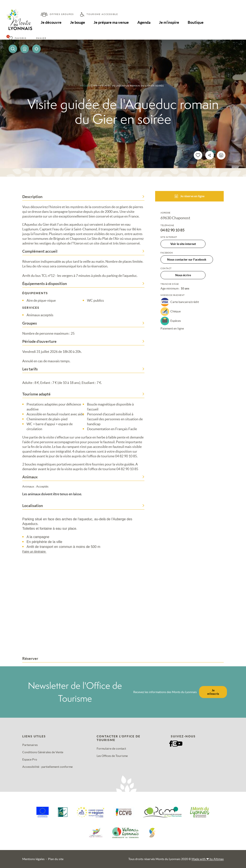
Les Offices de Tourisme (112, 756)
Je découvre (51, 22)
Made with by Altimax (208, 859)
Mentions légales (33, 859)
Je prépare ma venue (111, 22)
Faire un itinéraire (36, 552)
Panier (41, 38)
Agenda (144, 22)
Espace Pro (30, 759)
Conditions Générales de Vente (43, 752)
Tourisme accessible (102, 14)
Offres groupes (62, 14)
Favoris (21, 38)
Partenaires (30, 745)
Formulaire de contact (111, 749)
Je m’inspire (169, 22)
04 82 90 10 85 (172, 230)
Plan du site (56, 859)
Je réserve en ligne (189, 196)
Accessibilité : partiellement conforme (47, 767)
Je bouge (78, 22)
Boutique (196, 22)
